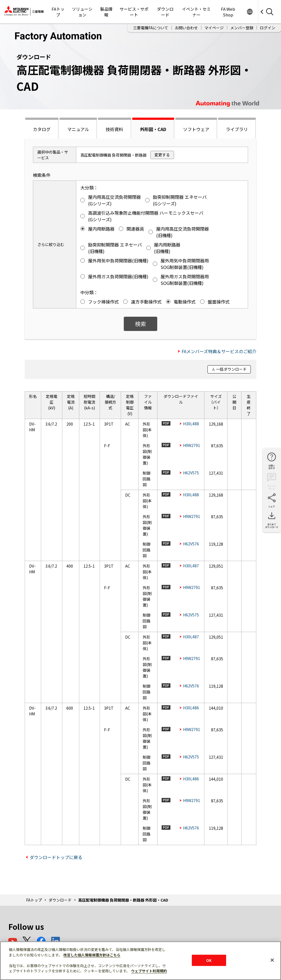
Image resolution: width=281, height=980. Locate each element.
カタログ (42, 129)
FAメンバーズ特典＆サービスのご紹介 (219, 351)
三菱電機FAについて (151, 28)
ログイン (268, 28)
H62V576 (191, 544)
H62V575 (191, 473)
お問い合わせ (186, 28)
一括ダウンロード (231, 369)
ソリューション (82, 12)
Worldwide (250, 12)
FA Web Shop (228, 12)
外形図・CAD (153, 129)
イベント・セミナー (196, 12)
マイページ (214, 28)
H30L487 (191, 566)
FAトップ (58, 12)
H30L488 (191, 424)
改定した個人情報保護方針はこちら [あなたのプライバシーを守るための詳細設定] (92, 955)
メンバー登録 (242, 28)
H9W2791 (192, 445)
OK (209, 960)
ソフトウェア (196, 129)
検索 (140, 324)
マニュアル (78, 129)
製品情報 (106, 12)
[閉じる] (272, 960)
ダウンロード (165, 12)
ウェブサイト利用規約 (149, 971)
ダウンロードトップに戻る (56, 857)
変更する (162, 155)
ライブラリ (237, 129)
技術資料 (114, 129)
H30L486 (191, 708)
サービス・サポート (134, 12)
